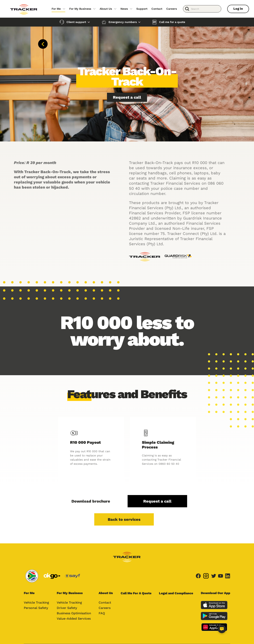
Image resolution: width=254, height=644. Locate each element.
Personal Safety (36, 608)
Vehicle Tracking (36, 602)
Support (142, 9)
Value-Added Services (74, 619)
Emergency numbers (123, 22)
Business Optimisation (74, 613)
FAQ (102, 613)
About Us (106, 9)
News (124, 9)
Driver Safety (67, 608)
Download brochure (91, 501)
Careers (172, 9)
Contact (157, 9)
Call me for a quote (172, 22)
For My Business (80, 9)
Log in (238, 9)
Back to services (124, 519)
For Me (56, 9)
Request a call (127, 97)
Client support (76, 22)
